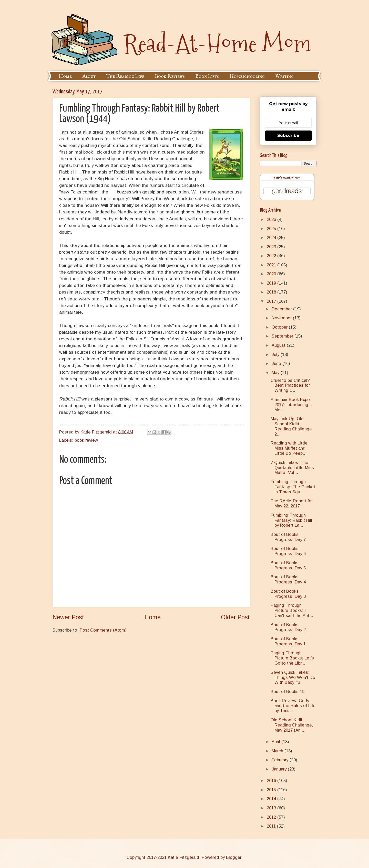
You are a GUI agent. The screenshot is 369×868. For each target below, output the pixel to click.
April (276, 742)
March (278, 751)
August (279, 345)
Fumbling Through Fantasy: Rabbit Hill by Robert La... (291, 520)
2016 (272, 781)
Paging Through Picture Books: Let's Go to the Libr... (292, 658)
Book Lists (207, 76)
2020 (272, 274)
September (283, 336)
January (280, 769)
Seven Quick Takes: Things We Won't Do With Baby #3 (293, 677)
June (277, 364)
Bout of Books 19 (288, 692)
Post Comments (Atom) (103, 630)
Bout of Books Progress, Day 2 (288, 627)
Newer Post (68, 617)
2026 (272, 219)
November (282, 318)
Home (65, 76)
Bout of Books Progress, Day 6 (288, 551)
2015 (272, 790)
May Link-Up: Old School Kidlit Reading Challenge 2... (291, 426)
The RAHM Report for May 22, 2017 (292, 503)
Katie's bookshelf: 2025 (287, 178)
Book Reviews (170, 76)
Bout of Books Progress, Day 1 (288, 641)
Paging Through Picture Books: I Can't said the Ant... (292, 610)
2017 (272, 301)
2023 (272, 247)
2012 (272, 817)
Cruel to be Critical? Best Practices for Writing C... (290, 386)
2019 (272, 283)
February (281, 760)
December (282, 309)
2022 (272, 256)
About (89, 76)
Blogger (234, 857)
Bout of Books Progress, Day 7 (288, 537)
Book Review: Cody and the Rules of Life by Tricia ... (293, 706)
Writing (284, 76)
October (280, 327)
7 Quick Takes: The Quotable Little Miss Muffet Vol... (292, 468)
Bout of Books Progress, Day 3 (288, 594)
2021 (272, 265)
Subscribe (288, 135)
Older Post (235, 617)
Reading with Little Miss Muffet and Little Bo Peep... (289, 448)
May (276, 373)
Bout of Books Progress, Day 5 (288, 565)
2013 (272, 808)
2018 (272, 292)
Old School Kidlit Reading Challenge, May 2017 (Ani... (292, 725)
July (276, 355)
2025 (272, 229)
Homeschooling (247, 76)
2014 (272, 799)
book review (86, 440)
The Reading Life (125, 76)
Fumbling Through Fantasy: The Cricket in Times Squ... (293, 487)
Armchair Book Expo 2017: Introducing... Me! (291, 405)
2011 (272, 826)
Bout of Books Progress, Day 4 (288, 579)
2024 (272, 238)
